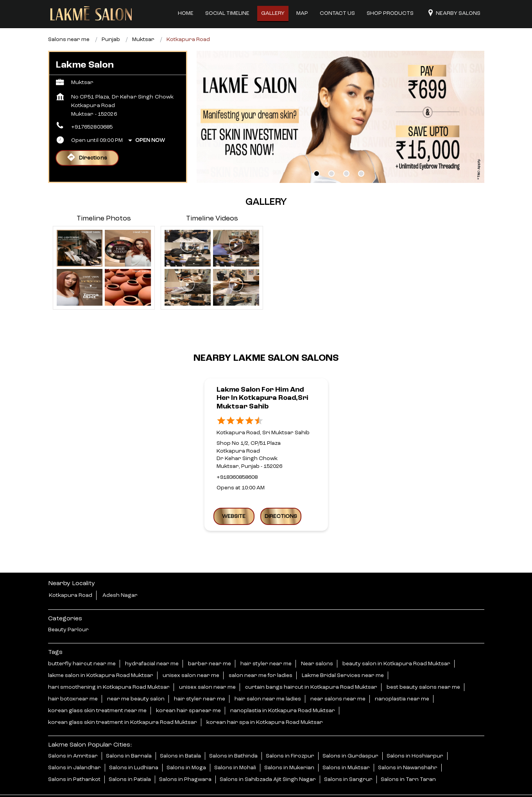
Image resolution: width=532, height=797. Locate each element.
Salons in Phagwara (185, 758)
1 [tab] (317, 153)
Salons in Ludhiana (134, 747)
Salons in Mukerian (289, 747)
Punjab (111, 19)
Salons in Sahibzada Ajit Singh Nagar (268, 758)
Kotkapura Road (71, 575)
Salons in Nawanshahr (408, 747)
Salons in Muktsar (346, 747)
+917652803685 (92, 106)
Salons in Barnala (129, 735)
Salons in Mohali (235, 747)
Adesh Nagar (120, 575)
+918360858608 (237, 456)
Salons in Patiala (130, 758)
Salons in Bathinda (233, 735)
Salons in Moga (186, 747)
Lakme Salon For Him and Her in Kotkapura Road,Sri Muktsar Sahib (262, 377)
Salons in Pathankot (74, 758)
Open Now (150, 120)
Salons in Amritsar (73, 735)
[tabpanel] (340, 96)
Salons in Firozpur (290, 735)
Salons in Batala (180, 735)
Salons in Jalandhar (74, 747)
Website (234, 495)
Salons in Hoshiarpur (415, 735)
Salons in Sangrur (348, 758)
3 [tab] (346, 153)
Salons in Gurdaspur (350, 735)
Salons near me (69, 19)
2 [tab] (331, 153)
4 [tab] (361, 153)
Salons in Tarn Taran (408, 758)
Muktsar (143, 19)
